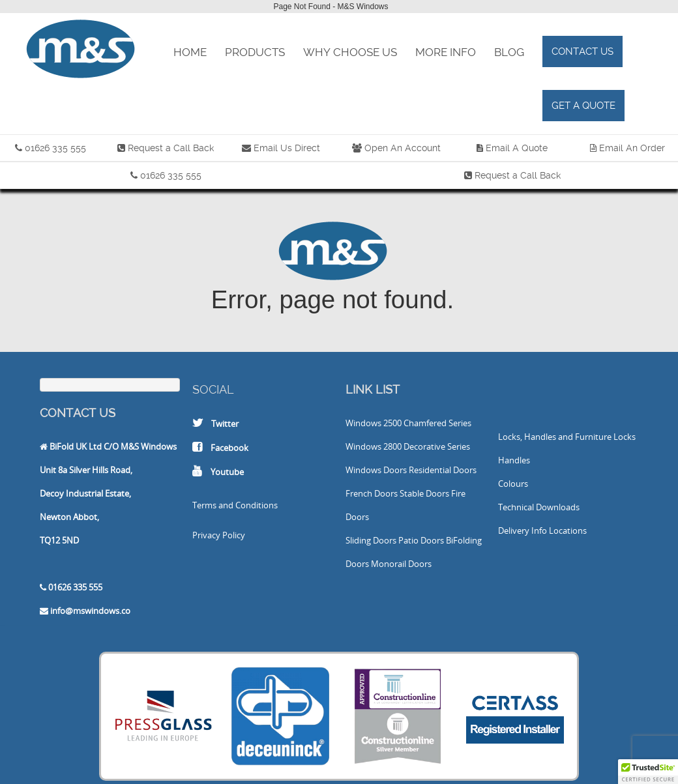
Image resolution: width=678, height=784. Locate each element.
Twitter (225, 424)
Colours (513, 484)
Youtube (227, 472)
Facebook (229, 448)
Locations (568, 530)
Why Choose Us (350, 52)
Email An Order (632, 148)
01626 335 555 (55, 148)
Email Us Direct (286, 148)
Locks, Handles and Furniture (555, 437)
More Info (446, 52)
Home (190, 52)
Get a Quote (583, 106)
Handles (514, 460)
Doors (395, 470)
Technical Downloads (539, 507)
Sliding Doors (371, 540)
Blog (509, 52)
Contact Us (582, 51)
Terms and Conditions (235, 505)
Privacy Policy (219, 535)
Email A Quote (517, 148)
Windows (363, 423)
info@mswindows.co (90, 611)
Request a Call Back (171, 148)
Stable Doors (424, 493)
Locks (625, 437)
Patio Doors (421, 540)
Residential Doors (443, 470)
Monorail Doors (401, 564)
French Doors (372, 493)
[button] (648, 772)
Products (255, 52)
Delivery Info (523, 530)
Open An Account (403, 148)
